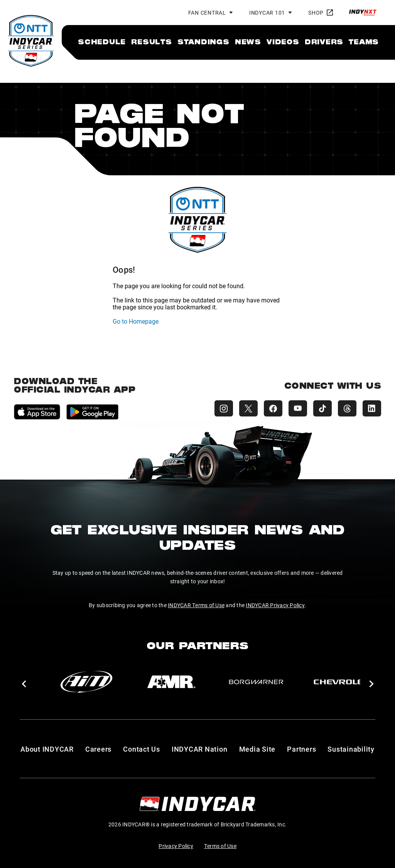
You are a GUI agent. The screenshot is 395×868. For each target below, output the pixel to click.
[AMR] (171, 682)
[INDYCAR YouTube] (298, 408)
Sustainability (351, 749)
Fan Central (207, 13)
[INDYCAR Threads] (347, 408)
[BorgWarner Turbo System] (256, 682)
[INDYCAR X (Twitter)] (248, 408)
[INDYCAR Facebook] (273, 408)
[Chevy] (341, 682)
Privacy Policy (176, 846)
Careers (98, 749)
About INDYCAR (47, 749)
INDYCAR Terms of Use (196, 605)
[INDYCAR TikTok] (322, 408)
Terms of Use (220, 846)
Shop (321, 13)
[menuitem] (102, 42)
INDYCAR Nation (200, 749)
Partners (301, 749)
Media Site (257, 749)
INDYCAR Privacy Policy (275, 605)
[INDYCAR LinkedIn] (372, 408)
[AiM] (86, 682)
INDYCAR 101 (267, 13)
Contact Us (142, 749)
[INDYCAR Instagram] (224, 408)
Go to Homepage (136, 321)
